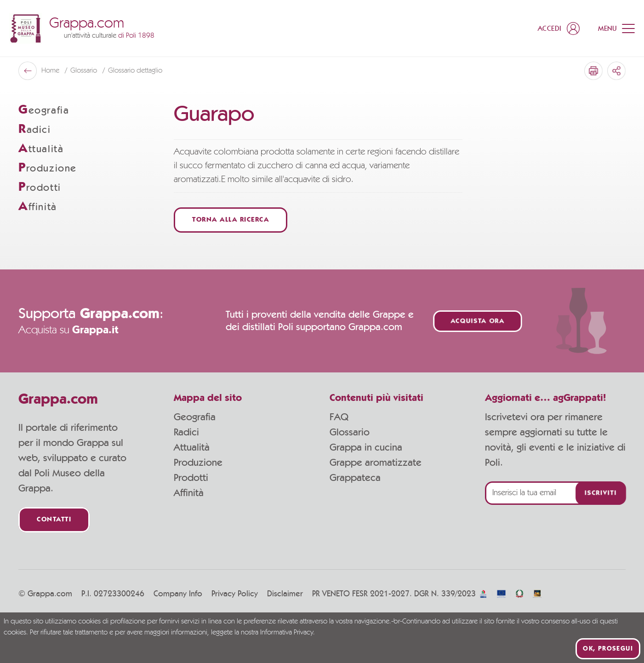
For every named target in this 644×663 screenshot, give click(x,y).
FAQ (339, 417)
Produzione (198, 463)
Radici (186, 432)
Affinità (189, 493)
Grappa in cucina (366, 447)
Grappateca (355, 478)
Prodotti (191, 478)
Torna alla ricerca (231, 220)
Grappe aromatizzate (376, 463)
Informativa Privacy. (288, 633)
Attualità (192, 447)
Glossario (350, 432)
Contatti (54, 520)
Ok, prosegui (608, 649)
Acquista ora (478, 321)
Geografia (195, 417)
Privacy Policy (235, 594)
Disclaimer (285, 594)
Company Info (178, 594)
